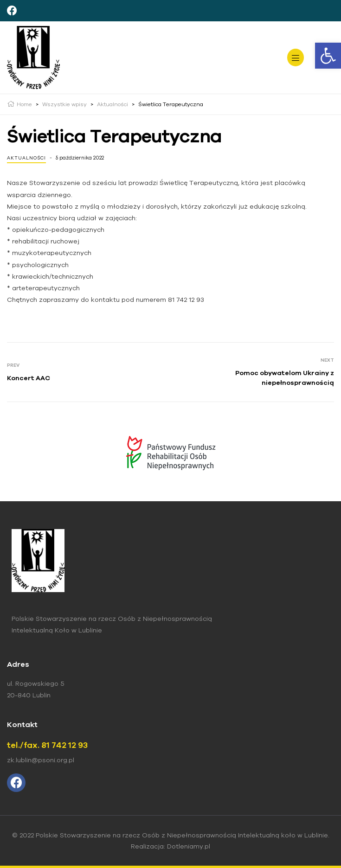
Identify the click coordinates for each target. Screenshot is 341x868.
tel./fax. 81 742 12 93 (47, 745)
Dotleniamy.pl (189, 846)
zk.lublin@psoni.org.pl (41, 760)
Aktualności (26, 158)
